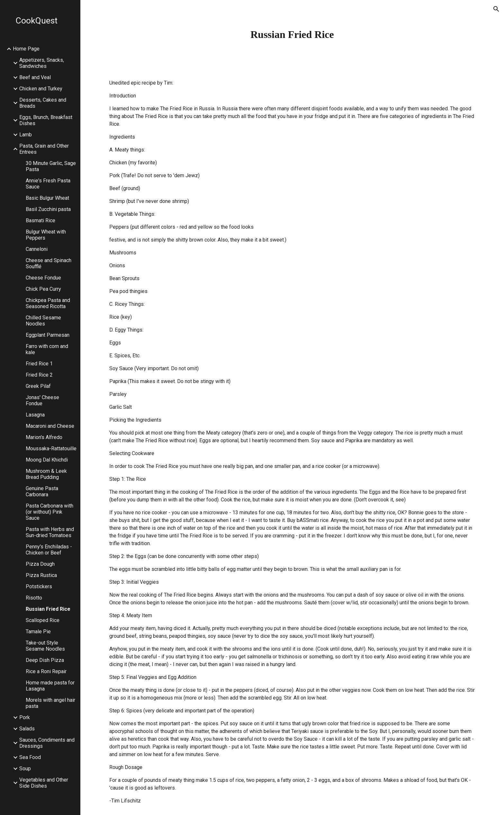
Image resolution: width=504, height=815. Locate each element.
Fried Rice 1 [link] (39, 364)
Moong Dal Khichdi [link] (47, 460)
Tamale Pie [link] (38, 632)
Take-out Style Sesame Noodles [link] (45, 646)
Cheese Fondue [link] (43, 278)
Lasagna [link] (35, 415)
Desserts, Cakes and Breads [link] (43, 103)
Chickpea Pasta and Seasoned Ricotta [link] (48, 303)
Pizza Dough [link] (40, 564)
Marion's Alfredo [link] (44, 437)
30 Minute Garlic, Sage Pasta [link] (51, 166)
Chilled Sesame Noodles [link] (43, 321)
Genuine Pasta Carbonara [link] (42, 491)
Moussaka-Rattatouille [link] (51, 449)
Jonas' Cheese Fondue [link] (42, 400)
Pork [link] (25, 717)
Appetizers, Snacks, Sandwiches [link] (42, 63)
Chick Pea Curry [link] (43, 289)
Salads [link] (27, 729)
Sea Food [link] (30, 757)
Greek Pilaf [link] (38, 386)
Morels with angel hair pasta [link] (50, 703)
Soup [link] (25, 769)
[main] (292, 34)
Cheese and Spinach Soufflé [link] (49, 263)
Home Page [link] (26, 49)
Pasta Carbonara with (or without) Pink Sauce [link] (50, 512)
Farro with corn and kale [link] (47, 349)
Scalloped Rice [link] (43, 620)
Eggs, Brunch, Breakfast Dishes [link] (46, 120)
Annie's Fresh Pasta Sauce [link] (48, 184)
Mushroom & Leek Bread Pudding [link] (46, 474)
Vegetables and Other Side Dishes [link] (44, 783)
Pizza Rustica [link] (41, 575)
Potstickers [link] (39, 586)
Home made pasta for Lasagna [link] (50, 686)
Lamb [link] (26, 135)
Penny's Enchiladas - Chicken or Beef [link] (49, 550)
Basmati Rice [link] (40, 220)
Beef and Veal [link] (35, 77)
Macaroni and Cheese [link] (50, 426)
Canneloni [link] (37, 249)
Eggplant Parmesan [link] (48, 335)
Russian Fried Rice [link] (48, 609)
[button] (496, 9)
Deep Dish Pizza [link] (45, 660)
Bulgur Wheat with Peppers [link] (46, 235)
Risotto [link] (34, 598)
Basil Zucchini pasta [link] (48, 209)
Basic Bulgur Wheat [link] (47, 198)
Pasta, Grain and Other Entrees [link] (44, 149)
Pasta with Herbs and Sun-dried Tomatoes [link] (50, 532)
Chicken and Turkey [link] (41, 89)
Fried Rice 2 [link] (39, 375)
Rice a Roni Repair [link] (46, 671)
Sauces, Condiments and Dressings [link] (47, 743)
